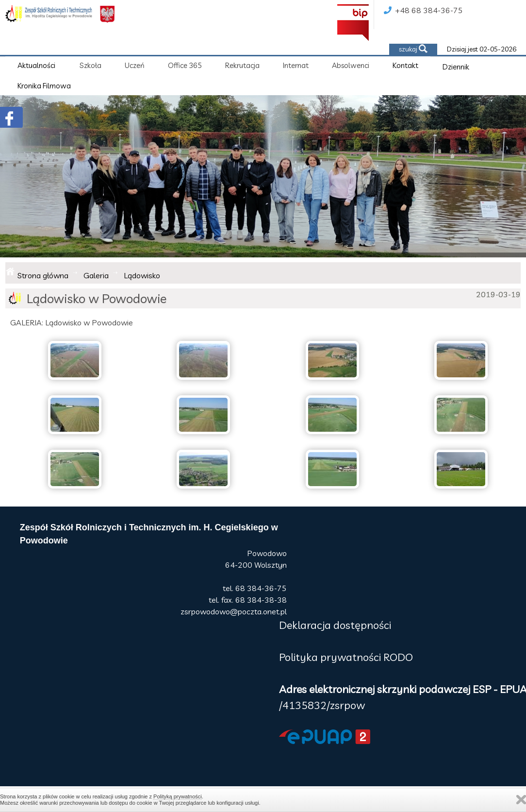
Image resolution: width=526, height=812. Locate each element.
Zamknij (521, 800)
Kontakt (405, 65)
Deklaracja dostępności (335, 625)
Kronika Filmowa (44, 86)
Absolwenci (351, 65)
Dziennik (456, 67)
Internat (296, 65)
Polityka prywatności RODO (346, 657)
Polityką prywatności (178, 796)
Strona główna (43, 275)
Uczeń (135, 65)
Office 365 (185, 65)
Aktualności (36, 65)
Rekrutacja (242, 65)
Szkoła (90, 65)
